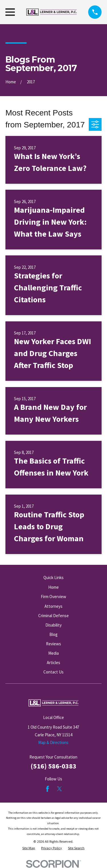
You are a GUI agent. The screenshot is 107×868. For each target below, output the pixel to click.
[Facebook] (48, 789)
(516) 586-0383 (53, 766)
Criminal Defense (53, 616)
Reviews (53, 644)
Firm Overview (53, 597)
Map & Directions (53, 742)
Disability (53, 625)
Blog (53, 634)
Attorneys (53, 606)
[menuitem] (29, 848)
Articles (53, 663)
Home (53, 587)
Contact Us (53, 672)
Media (53, 653)
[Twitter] (59, 789)
